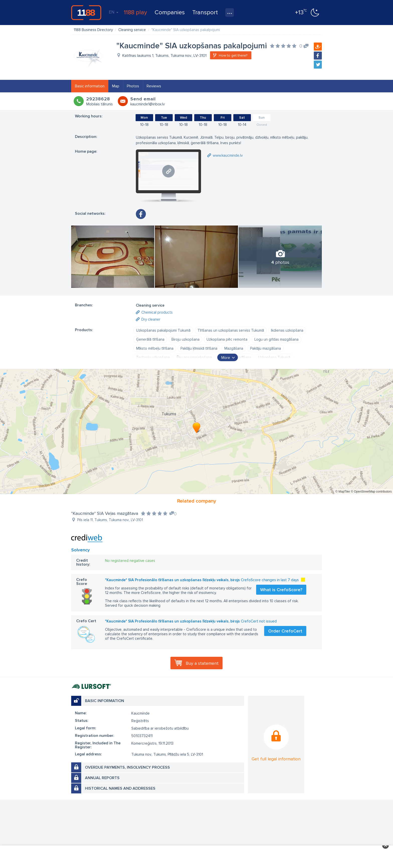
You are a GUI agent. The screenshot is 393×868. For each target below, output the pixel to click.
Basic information (90, 86)
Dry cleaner (151, 319)
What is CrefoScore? (281, 590)
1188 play (135, 12)
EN (114, 12)
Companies (170, 12)
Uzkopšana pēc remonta (227, 339)
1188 (86, 13)
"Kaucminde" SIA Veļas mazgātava (105, 513)
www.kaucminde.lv (228, 155)
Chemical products (157, 312)
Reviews (154, 86)
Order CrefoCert (285, 631)
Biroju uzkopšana (185, 339)
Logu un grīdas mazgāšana (276, 339)
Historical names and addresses (120, 788)
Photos (133, 86)
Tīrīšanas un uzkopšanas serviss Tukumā (231, 330)
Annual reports (102, 778)
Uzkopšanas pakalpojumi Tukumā (163, 330)
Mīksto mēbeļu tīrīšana (155, 348)
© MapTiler (343, 492)
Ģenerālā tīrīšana (150, 339)
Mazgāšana (234, 348)
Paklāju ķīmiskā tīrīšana (199, 348)
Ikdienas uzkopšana (287, 330)
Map (116, 86)
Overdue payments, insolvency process (127, 767)
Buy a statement (202, 663)
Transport (205, 12)
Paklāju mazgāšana (266, 348)
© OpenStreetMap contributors (371, 492)
